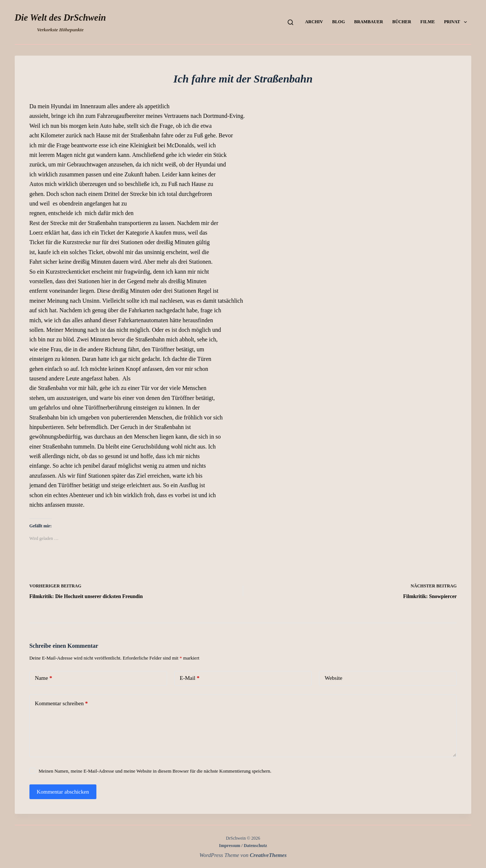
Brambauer (369, 22)
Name (44, 678)
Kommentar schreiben (61, 704)
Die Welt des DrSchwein (60, 17)
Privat (457, 22)
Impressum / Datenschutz (243, 846)
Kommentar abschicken (63, 792)
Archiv (314, 22)
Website (333, 678)
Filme (428, 22)
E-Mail (190, 678)
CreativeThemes (268, 855)
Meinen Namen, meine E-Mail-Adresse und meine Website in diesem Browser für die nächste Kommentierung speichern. (155, 771)
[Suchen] (290, 22)
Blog (339, 22)
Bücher (402, 22)
